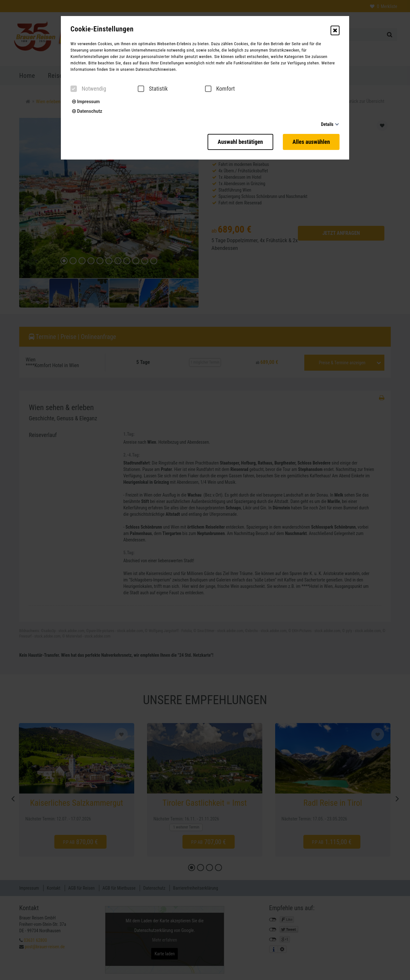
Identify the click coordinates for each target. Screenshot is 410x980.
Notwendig (88, 89)
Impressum (86, 102)
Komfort (220, 89)
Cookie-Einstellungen (102, 29)
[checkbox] (74, 89)
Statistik (153, 89)
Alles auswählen (311, 142)
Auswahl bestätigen (240, 142)
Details (327, 124)
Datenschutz (87, 111)
